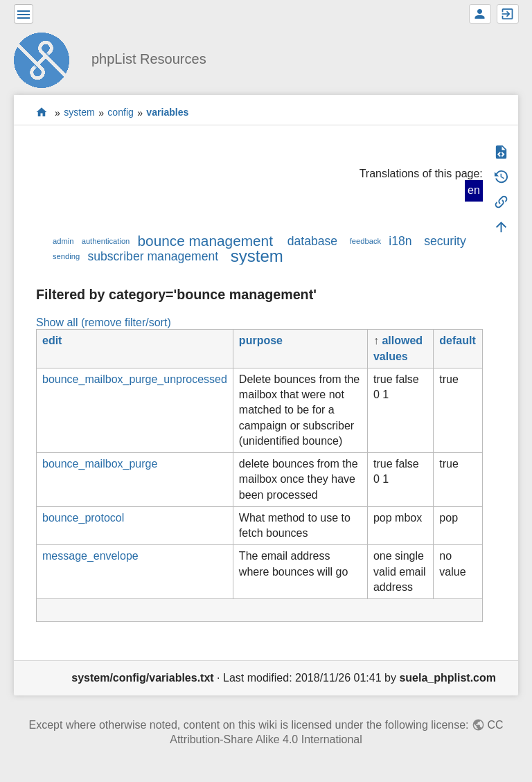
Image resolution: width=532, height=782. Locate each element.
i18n (400, 241)
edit (52, 340)
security (445, 241)
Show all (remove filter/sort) (104, 322)
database (312, 241)
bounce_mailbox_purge (100, 464)
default (457, 340)
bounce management (205, 241)
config (121, 113)
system (79, 113)
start (42, 113)
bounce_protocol (83, 518)
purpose (261, 340)
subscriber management (153, 256)
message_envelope (90, 556)
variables (167, 113)
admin (63, 241)
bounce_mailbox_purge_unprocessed (135, 379)
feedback (365, 241)
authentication (106, 241)
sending (66, 256)
